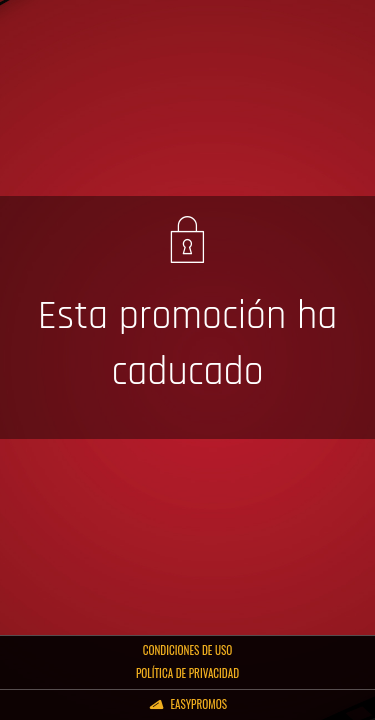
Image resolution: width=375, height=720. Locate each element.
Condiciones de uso (188, 650)
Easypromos (198, 704)
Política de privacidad (187, 673)
